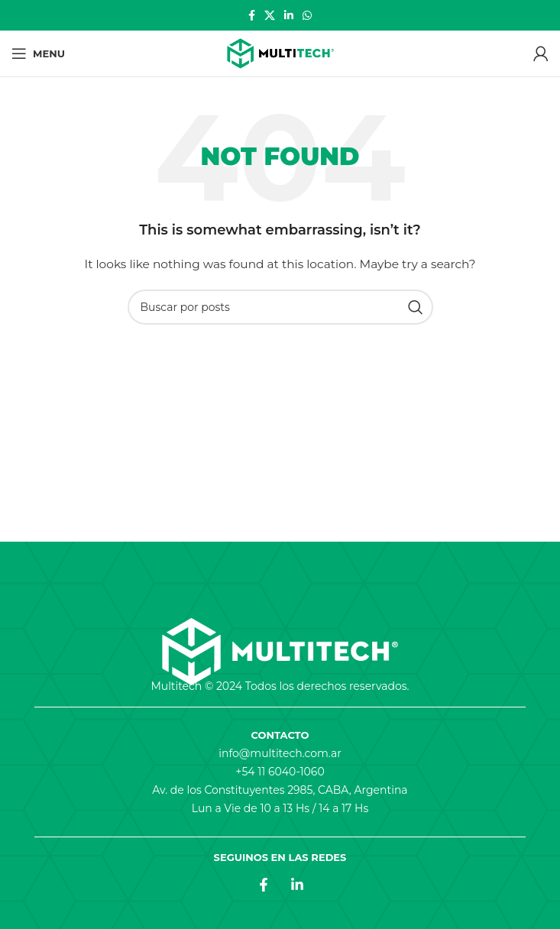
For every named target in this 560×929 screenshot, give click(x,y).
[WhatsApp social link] (307, 15)
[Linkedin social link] (289, 15)
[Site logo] (280, 54)
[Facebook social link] (252, 15)
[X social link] (270, 15)
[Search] (280, 307)
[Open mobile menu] (38, 53)
